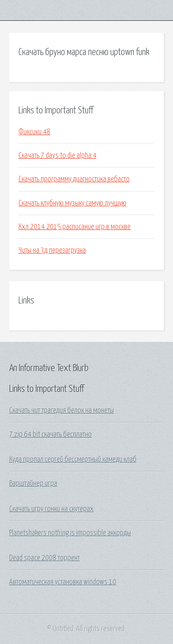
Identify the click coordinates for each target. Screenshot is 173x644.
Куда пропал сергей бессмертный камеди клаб (73, 459)
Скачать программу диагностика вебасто (74, 179)
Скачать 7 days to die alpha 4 (57, 155)
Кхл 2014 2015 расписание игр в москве (75, 227)
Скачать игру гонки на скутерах (51, 509)
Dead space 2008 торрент (45, 558)
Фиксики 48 (34, 132)
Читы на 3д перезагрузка (52, 250)
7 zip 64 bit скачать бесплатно (51, 434)
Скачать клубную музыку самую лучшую (72, 203)
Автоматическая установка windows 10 (63, 582)
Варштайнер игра (33, 483)
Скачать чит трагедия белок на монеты (62, 410)
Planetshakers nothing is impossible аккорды (70, 533)
